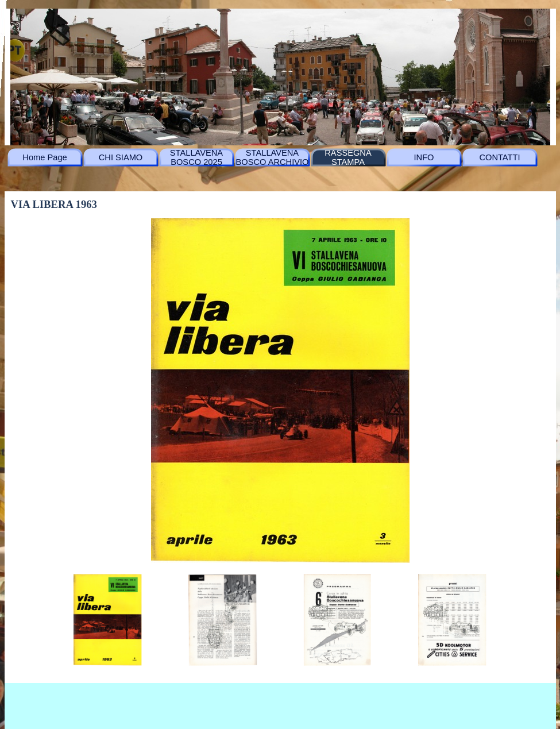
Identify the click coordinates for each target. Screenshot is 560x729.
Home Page (45, 157)
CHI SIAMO (121, 157)
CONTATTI (499, 157)
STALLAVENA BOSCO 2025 (196, 157)
